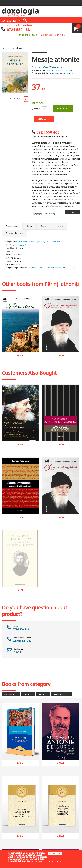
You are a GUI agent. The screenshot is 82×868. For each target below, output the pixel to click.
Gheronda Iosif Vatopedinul (48, 67)
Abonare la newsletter (20, 25)
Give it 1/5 (33, 214)
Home (4, 48)
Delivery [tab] (44, 226)
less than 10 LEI (11, 694)
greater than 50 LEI (62, 694)
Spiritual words (21, 242)
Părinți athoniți (20, 245)
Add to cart (63, 109)
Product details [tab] (12, 226)
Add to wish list (44, 119)
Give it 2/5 (35, 214)
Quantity (36, 109)
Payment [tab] (59, 226)
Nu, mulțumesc (55, 861)
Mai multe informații (37, 861)
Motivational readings (55, 242)
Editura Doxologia (69, 268)
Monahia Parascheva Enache (59, 70)
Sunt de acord (55, 854)
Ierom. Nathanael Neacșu (61, 73)
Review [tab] (30, 226)
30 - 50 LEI (43, 694)
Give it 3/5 (37, 214)
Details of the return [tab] (14, 233)
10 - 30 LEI (28, 694)
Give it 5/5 (41, 214)
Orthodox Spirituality (36, 242)
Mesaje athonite (16, 48)
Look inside (17, 99)
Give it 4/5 (39, 214)
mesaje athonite (31, 268)
